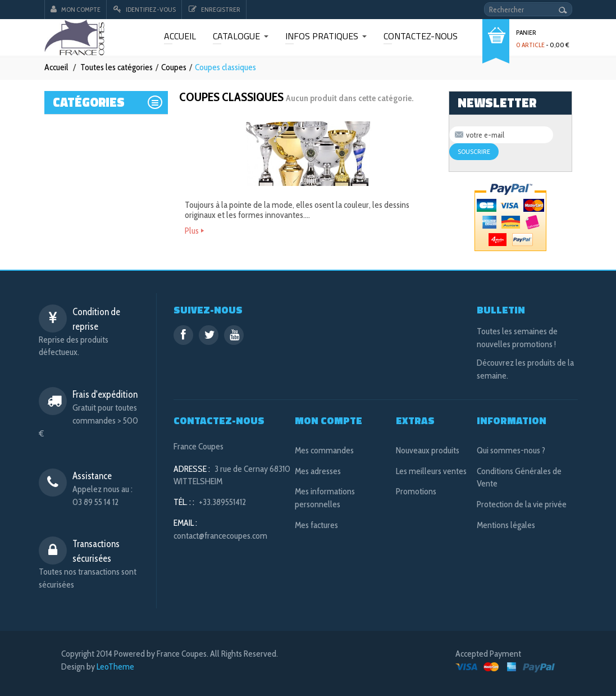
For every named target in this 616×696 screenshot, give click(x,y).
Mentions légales (506, 525)
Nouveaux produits (428, 450)
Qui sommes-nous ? (511, 450)
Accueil (56, 67)
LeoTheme (115, 667)
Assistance (92, 476)
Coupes (174, 67)
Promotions (416, 491)
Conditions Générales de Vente (519, 477)
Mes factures (316, 525)
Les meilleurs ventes (431, 471)
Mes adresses (318, 471)
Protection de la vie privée (522, 504)
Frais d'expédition (105, 394)
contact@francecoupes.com (220, 536)
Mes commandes (324, 450)
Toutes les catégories (117, 67)
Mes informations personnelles (325, 498)
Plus (192, 231)
